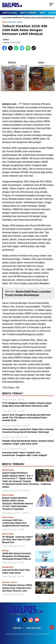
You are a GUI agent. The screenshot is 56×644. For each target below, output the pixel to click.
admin (6, 40)
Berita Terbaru (28, 13)
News (42, 13)
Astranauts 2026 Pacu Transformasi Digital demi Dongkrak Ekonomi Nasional (16, 523)
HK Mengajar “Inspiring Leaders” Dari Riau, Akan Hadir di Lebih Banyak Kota (18, 540)
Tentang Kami (33, 628)
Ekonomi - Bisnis (15, 22)
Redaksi (17, 628)
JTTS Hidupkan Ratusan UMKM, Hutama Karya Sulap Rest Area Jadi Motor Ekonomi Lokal (17, 588)
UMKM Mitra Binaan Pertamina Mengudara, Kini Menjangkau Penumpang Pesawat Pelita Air (17, 556)
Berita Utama (10, 13)
